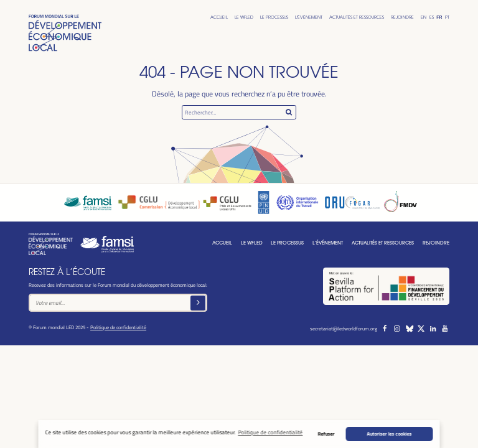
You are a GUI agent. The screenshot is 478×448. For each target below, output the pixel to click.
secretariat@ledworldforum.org (344, 328)
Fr (439, 17)
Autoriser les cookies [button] (390, 434)
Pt (447, 17)
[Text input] (118, 303)
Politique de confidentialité (118, 327)
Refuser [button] (326, 434)
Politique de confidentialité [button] (270, 432)
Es (432, 17)
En (424, 17)
